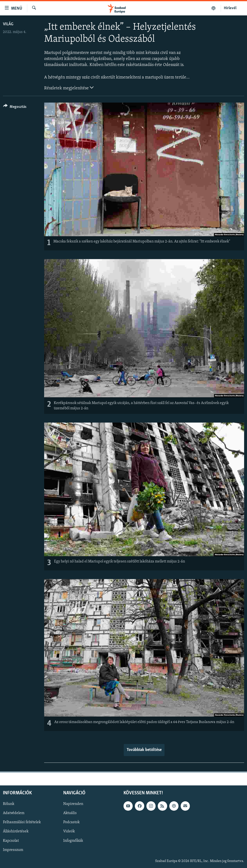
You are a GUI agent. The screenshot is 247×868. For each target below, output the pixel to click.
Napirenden (73, 804)
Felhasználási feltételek (22, 822)
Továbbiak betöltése (144, 750)
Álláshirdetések (16, 831)
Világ (8, 24)
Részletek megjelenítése (69, 88)
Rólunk (9, 804)
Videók (69, 831)
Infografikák (73, 841)
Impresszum (13, 850)
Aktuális (70, 813)
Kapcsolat (11, 841)
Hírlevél (230, 8)
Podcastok (71, 822)
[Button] (15, 108)
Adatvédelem (14, 813)
